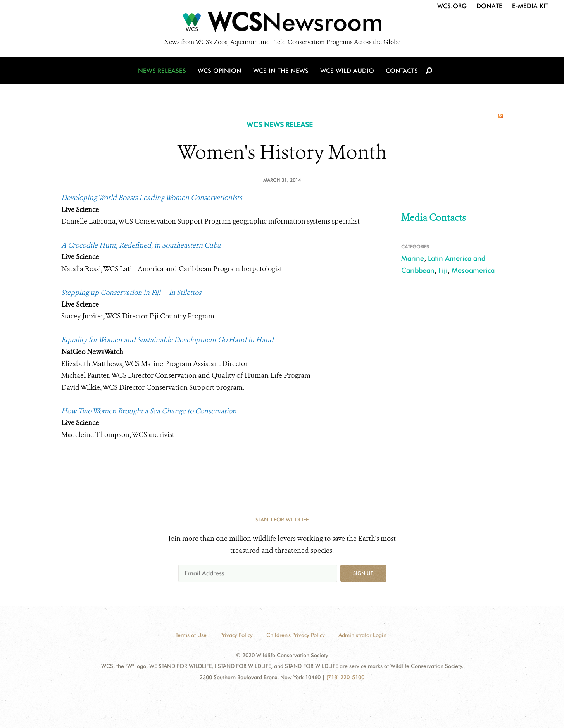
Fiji (443, 270)
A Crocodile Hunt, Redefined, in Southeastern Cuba (141, 245)
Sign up (363, 573)
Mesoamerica (473, 270)
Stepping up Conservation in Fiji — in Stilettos (131, 293)
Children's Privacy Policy (296, 635)
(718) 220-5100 (345, 677)
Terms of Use (191, 635)
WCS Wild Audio (347, 71)
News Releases (162, 71)
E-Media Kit (530, 6)
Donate (489, 6)
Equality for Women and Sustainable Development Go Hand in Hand (167, 340)
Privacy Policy (236, 635)
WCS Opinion (220, 71)
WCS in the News (281, 71)
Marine (413, 258)
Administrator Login (362, 635)
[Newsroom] (282, 24)
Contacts (402, 71)
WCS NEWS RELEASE (280, 125)
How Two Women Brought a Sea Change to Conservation (149, 411)
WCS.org (452, 6)
